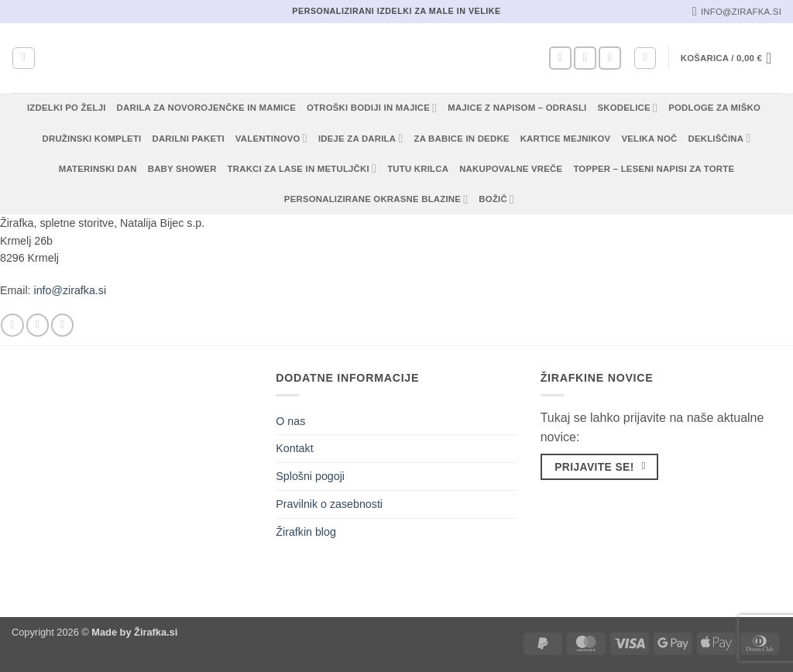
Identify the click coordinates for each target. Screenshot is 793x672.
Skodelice (627, 108)
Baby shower (182, 169)
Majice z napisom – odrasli (517, 108)
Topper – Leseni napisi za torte (654, 169)
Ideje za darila (361, 138)
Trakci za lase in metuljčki (302, 168)
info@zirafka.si (70, 290)
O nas (290, 421)
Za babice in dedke (462, 139)
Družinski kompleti (92, 139)
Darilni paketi (188, 139)
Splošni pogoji (310, 476)
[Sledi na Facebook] (560, 58)
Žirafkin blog (306, 532)
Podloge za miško (714, 108)
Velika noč (649, 139)
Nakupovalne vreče (511, 169)
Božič (496, 199)
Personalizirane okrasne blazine (376, 199)
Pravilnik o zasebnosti (329, 504)
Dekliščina (719, 138)
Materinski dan (98, 169)
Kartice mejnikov (566, 139)
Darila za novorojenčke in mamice (206, 108)
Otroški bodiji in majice (372, 108)
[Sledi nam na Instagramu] (585, 58)
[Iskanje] (23, 58)
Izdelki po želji (67, 108)
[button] (645, 58)
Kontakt (294, 448)
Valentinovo (271, 138)
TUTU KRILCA (418, 169)
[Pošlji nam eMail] (610, 58)
